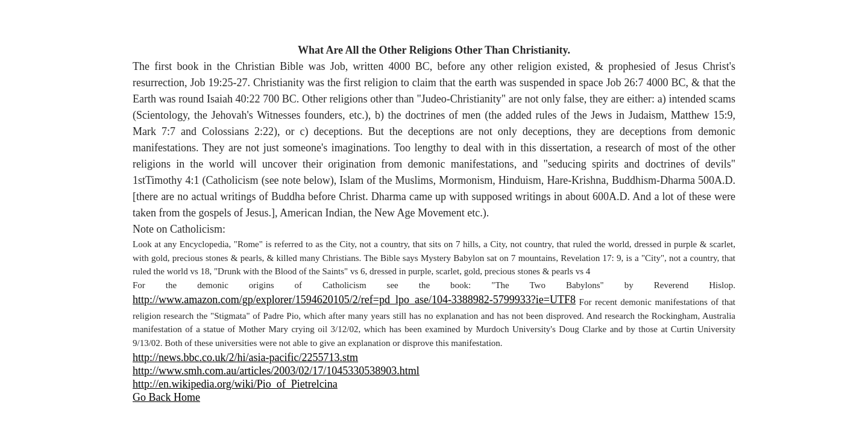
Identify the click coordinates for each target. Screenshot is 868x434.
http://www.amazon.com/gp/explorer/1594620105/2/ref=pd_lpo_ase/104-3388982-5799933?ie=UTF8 (354, 300)
